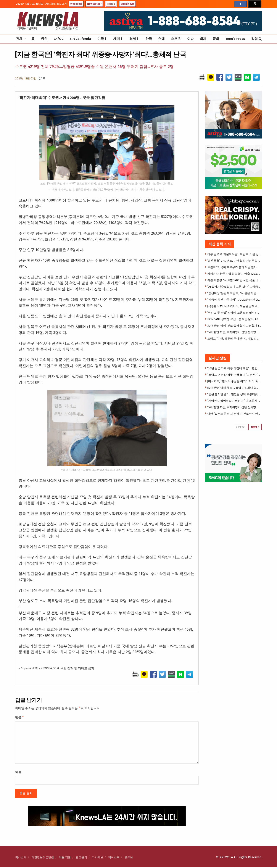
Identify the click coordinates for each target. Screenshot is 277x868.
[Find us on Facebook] (240, 4)
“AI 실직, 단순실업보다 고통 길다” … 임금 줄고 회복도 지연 (234, 287)
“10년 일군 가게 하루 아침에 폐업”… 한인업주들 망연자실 (234, 368)
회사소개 (21, 858)
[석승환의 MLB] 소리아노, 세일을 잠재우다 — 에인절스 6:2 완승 (234, 306)
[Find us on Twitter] (254, 4)
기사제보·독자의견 (56, 4)
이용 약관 (65, 858)
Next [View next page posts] (255, 427)
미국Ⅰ (102, 39)
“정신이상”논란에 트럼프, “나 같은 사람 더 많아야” (234, 293)
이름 (18, 773)
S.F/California (80, 39)
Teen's (111, 4)
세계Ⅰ (118, 39)
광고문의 (81, 858)
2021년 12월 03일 (26, 78)
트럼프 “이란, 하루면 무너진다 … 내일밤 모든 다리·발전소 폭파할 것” (234, 339)
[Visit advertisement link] (234, 463)
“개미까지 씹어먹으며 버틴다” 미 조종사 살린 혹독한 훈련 (234, 401)
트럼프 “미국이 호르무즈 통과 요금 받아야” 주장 (234, 267)
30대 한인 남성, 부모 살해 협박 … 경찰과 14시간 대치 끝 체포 (234, 326)
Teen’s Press (235, 39)
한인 (44, 39)
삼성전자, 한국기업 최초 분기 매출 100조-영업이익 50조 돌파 (234, 274)
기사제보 (98, 858)
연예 (161, 39)
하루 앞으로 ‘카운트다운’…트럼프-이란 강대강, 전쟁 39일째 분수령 (234, 254)
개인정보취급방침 (43, 858)
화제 (203, 39)
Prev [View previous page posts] (240, 427)
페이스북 (114, 858)
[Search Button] (260, 39)
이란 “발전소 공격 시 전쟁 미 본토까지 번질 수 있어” (234, 414)
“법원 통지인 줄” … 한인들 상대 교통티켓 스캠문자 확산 (234, 394)
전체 (19, 39)
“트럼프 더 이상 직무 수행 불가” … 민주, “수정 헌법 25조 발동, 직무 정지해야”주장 (234, 375)
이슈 (190, 39)
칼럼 (254, 39)
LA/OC (59, 39)
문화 (216, 39)
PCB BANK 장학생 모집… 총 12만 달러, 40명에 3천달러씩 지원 (234, 319)
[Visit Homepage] (48, 21)
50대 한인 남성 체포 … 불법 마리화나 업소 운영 (234, 388)
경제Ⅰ (134, 39)
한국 (149, 39)
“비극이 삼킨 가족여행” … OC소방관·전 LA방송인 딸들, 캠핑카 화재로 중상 (234, 300)
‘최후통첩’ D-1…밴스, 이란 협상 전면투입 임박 (234, 261)
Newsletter (94, 4)
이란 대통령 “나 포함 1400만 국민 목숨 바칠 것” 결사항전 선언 (234, 280)
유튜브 (129, 858)
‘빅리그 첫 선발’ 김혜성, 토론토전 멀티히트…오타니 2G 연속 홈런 (234, 313)
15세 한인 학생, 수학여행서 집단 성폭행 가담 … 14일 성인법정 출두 (234, 332)
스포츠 (176, 39)
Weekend (76, 4)
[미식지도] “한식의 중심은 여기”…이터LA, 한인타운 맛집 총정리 (234, 381)
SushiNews (127, 4)
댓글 (20, 718)
